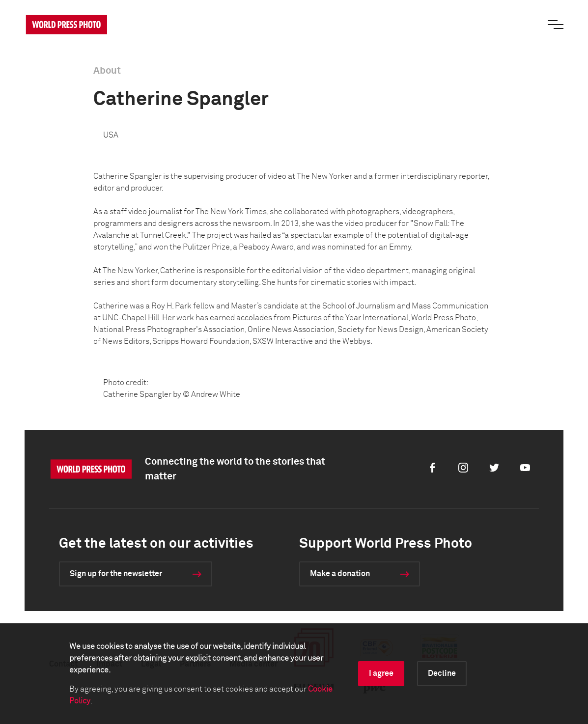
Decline (442, 673)
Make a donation (340, 574)
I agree (381, 673)
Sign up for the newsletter (116, 574)
